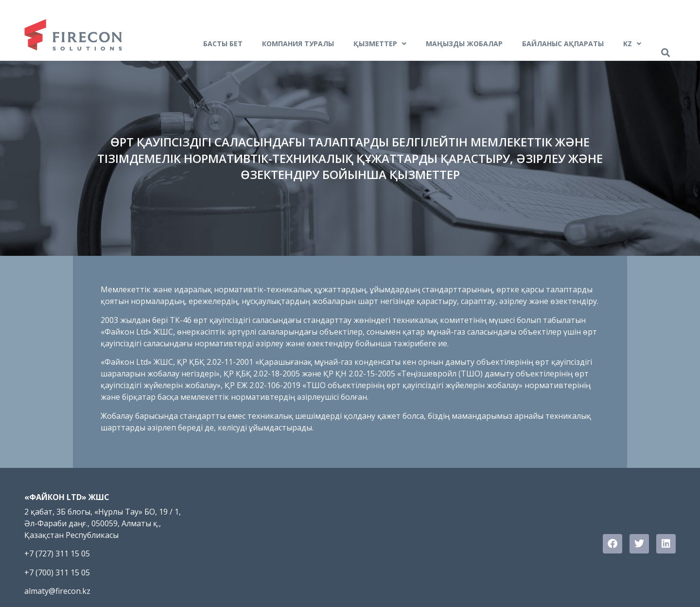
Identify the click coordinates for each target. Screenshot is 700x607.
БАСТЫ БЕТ (223, 44)
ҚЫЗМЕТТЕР (380, 44)
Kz (632, 44)
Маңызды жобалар (464, 44)
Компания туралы (298, 44)
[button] (665, 53)
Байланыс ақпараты (563, 44)
